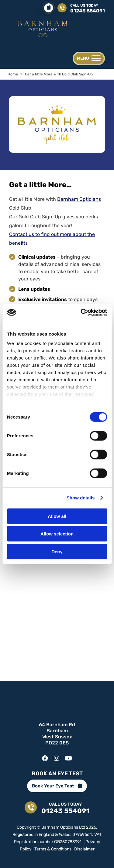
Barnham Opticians (79, 199)
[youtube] (69, 757)
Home (13, 74)
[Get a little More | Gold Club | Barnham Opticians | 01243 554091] (43, 28)
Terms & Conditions (53, 849)
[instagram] (57, 757)
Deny (57, 551)
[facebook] (45, 757)
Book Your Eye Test (57, 786)
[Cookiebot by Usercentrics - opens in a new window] (81, 313)
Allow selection (57, 534)
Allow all (57, 516)
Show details (81, 498)
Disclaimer (84, 849)
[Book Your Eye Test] (49, 8)
